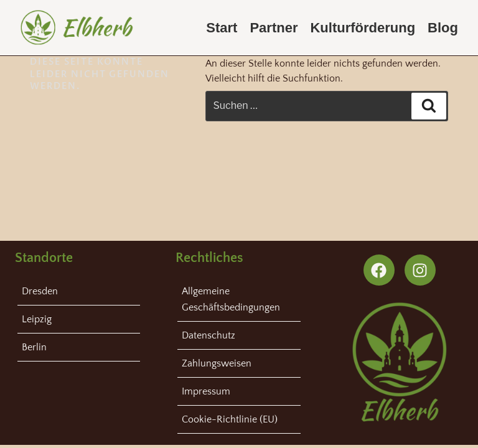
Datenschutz (209, 335)
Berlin (34, 347)
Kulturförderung (363, 28)
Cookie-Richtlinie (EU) (230, 419)
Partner (274, 28)
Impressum (206, 391)
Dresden (40, 291)
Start (222, 28)
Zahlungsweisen (217, 363)
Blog (443, 28)
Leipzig (37, 319)
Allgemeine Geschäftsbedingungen (231, 299)
